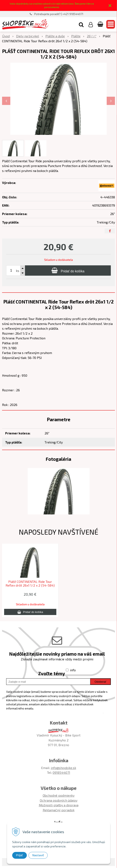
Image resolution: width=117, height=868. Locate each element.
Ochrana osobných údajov (59, 800)
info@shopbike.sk (63, 768)
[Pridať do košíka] (68, 271)
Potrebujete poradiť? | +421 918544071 (59, 14)
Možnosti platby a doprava (59, 805)
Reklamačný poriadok (59, 810)
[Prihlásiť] (91, 24)
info (73, 670)
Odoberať (100, 682)
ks (18, 271)
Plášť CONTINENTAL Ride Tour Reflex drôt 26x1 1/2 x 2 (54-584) (30, 583)
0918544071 (61, 772)
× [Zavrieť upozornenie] (110, 5)
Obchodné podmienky (59, 795)
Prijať (19, 855)
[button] (81, 24)
